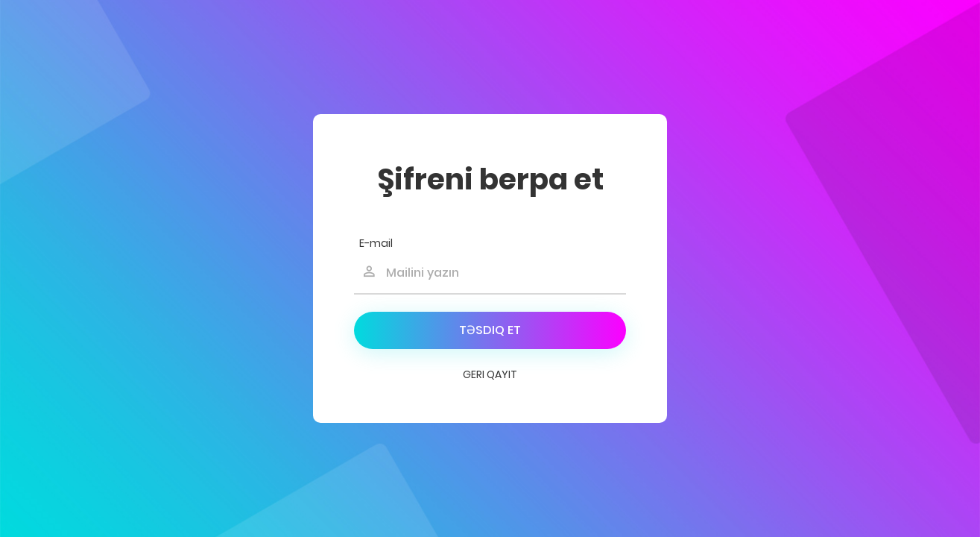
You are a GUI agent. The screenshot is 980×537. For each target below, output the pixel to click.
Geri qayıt (490, 374)
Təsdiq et (490, 330)
